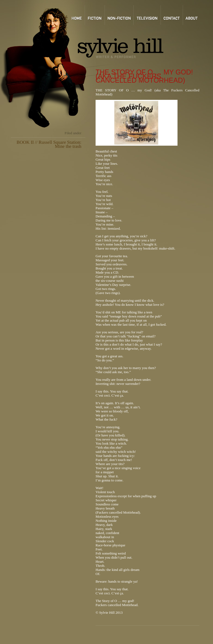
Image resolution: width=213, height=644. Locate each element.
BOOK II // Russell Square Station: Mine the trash (49, 144)
